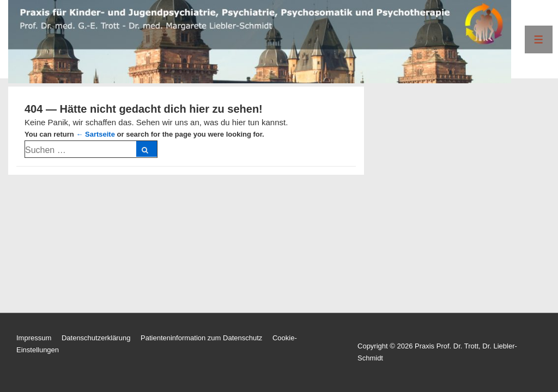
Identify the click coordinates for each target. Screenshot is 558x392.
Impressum (34, 338)
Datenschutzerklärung (96, 338)
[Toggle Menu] (539, 39)
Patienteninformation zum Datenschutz (201, 338)
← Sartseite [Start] (95, 134)
